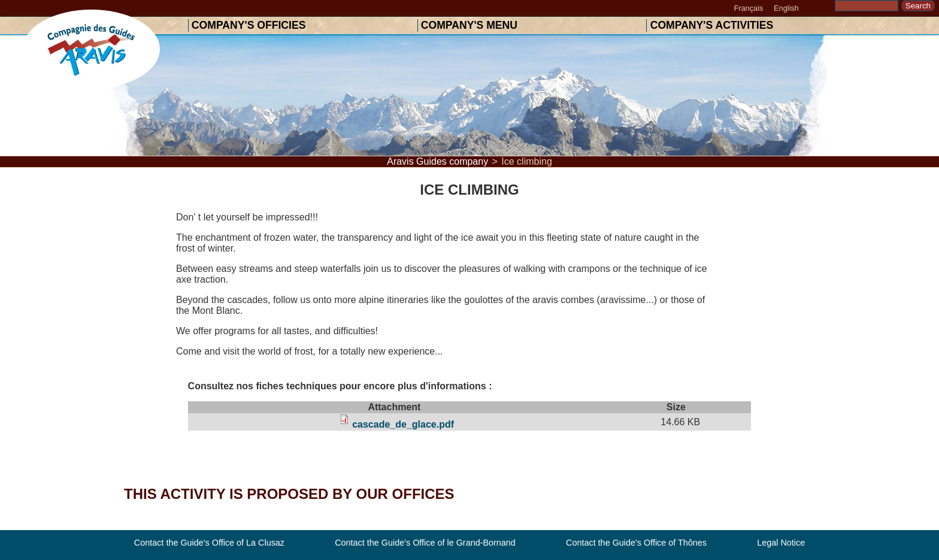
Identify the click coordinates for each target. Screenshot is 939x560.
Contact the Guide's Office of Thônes (636, 543)
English (786, 8)
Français (748, 8)
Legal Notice (781, 543)
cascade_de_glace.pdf (403, 424)
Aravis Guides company (437, 161)
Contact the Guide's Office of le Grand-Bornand (425, 543)
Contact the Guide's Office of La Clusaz (209, 543)
